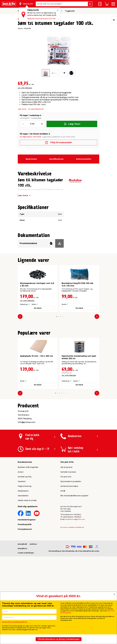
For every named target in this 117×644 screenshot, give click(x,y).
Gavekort (22, 481)
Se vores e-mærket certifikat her (72, 527)
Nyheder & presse (68, 472)
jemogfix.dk (22, 544)
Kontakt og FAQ (25, 477)
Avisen (21, 472)
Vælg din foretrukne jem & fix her (41, 19)
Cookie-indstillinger (26, 553)
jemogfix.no (22, 548)
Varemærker (23, 496)
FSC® (63, 491)
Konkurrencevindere (69, 486)
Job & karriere (66, 467)
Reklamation (23, 491)
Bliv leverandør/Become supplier (74, 496)
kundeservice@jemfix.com (75, 519)
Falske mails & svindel (27, 500)
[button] (56, 317)
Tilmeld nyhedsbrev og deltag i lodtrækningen (59, 639)
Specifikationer (56, 159)
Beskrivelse (31, 159)
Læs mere (22, 109)
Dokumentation (84, 159)
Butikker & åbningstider (28, 467)
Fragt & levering (25, 486)
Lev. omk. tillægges (25, 88)
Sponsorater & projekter (71, 481)
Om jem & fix (66, 477)
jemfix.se (33, 544)
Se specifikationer (36, 109)
